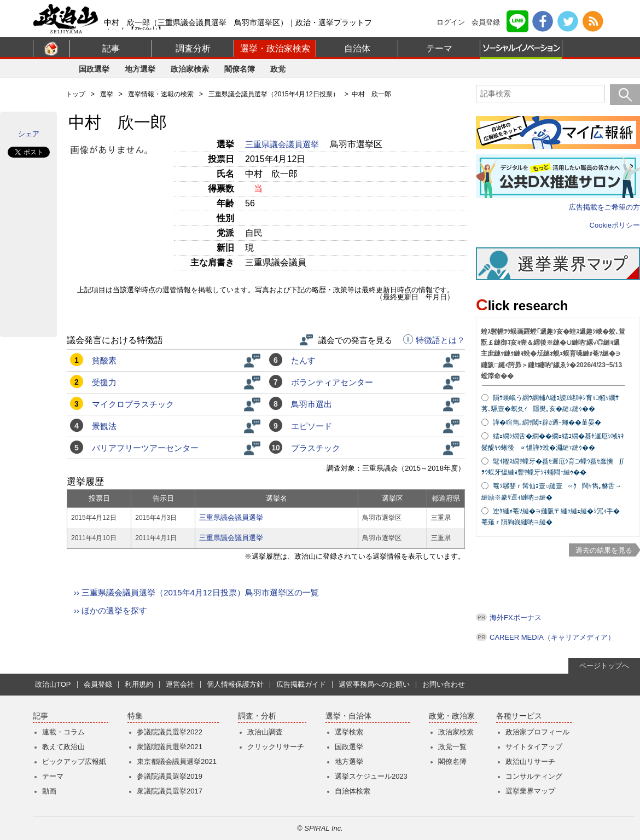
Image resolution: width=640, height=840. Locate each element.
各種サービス (519, 716)
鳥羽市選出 (312, 404)
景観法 (104, 426)
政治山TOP (53, 684)
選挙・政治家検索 (275, 48)
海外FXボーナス (516, 618)
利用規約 (139, 684)
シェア (29, 134)
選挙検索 (349, 732)
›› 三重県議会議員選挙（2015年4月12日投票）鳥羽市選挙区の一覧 (196, 592)
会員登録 (486, 22)
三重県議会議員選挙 (283, 144)
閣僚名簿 (240, 69)
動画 (49, 791)
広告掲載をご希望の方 (604, 207)
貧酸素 (104, 360)
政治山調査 (265, 732)
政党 (278, 69)
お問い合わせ (444, 684)
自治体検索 (353, 791)
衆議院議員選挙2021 (170, 747)
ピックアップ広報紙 (74, 761)
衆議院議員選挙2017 (170, 791)
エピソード (312, 426)
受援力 (104, 382)
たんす (303, 360)
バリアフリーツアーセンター (145, 448)
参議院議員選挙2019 (170, 776)
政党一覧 (452, 747)
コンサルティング (534, 776)
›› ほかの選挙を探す (110, 610)
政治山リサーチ (530, 761)
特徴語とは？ (434, 340)
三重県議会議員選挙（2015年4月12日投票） (274, 94)
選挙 (107, 94)
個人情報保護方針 (235, 684)
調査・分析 (257, 716)
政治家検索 (190, 69)
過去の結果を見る (604, 550)
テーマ (439, 48)
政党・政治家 (452, 716)
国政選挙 (94, 69)
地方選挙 (140, 69)
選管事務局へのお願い (374, 684)
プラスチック (316, 448)
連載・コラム (63, 732)
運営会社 (180, 684)
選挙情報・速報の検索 (161, 94)
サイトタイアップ (534, 747)
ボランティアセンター (332, 382)
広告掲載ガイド (301, 684)
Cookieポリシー (615, 225)
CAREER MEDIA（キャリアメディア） (552, 637)
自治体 (357, 48)
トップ (75, 94)
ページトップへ (604, 666)
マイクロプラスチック (133, 404)
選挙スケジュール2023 (371, 776)
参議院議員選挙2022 (170, 732)
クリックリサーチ (276, 747)
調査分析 (193, 48)
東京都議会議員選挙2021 (177, 761)
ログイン (451, 22)
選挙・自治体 (348, 716)
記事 (111, 48)
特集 (135, 716)
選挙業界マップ (530, 791)
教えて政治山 (63, 747)
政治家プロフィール (537, 732)
